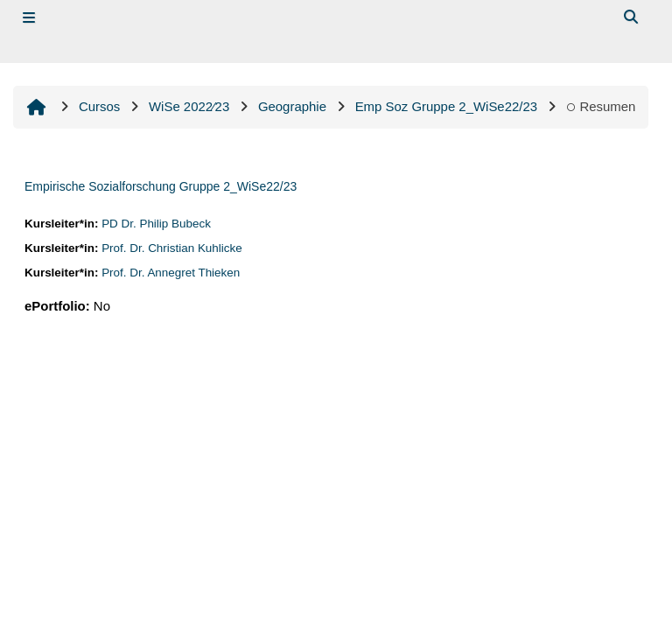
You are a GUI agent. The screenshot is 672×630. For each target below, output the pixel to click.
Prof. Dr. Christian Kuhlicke (172, 248)
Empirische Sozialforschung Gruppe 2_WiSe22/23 (161, 186)
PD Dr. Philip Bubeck (156, 224)
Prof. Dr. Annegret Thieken (171, 273)
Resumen (601, 106)
